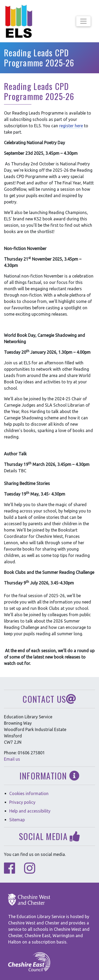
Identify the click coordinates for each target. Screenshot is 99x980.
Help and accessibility (30, 811)
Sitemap (17, 820)
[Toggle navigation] (83, 21)
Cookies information (29, 793)
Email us (12, 759)
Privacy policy (22, 802)
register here (71, 126)
